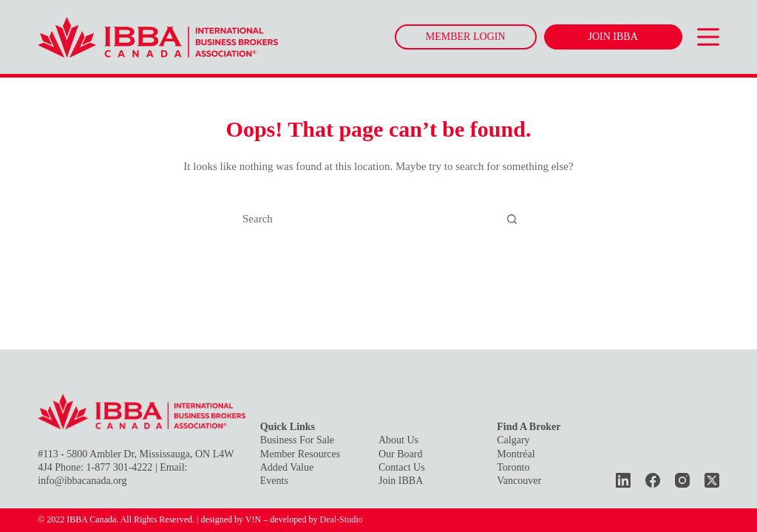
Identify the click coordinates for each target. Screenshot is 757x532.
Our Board (401, 454)
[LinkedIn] (623, 480)
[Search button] (512, 219)
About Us (398, 440)
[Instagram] (682, 480)
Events (274, 481)
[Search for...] (364, 219)
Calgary (513, 440)
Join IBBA (401, 481)
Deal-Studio (341, 519)
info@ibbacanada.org (82, 481)
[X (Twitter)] (712, 480)
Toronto (513, 467)
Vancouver (519, 481)
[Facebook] (653, 480)
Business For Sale (297, 440)
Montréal (516, 454)
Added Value (287, 467)
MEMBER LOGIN (466, 37)
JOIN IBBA (613, 37)
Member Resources (300, 454)
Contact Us (402, 467)
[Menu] (708, 37)
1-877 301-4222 (120, 467)
